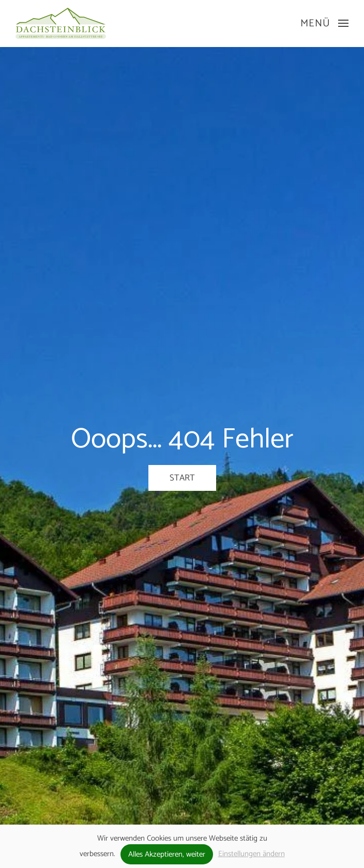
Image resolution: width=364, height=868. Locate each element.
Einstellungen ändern (252, 854)
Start (182, 478)
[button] (324, 23)
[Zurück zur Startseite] (61, 23)
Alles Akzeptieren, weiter (167, 854)
